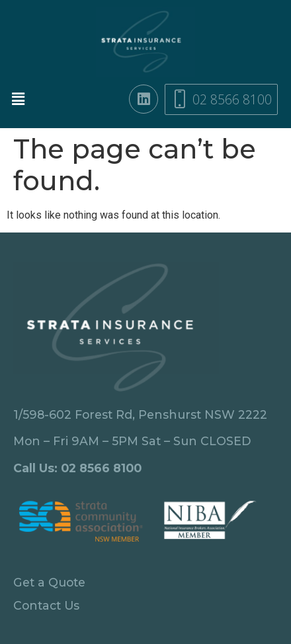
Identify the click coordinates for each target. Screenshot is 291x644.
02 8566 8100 (101, 468)
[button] (23, 99)
